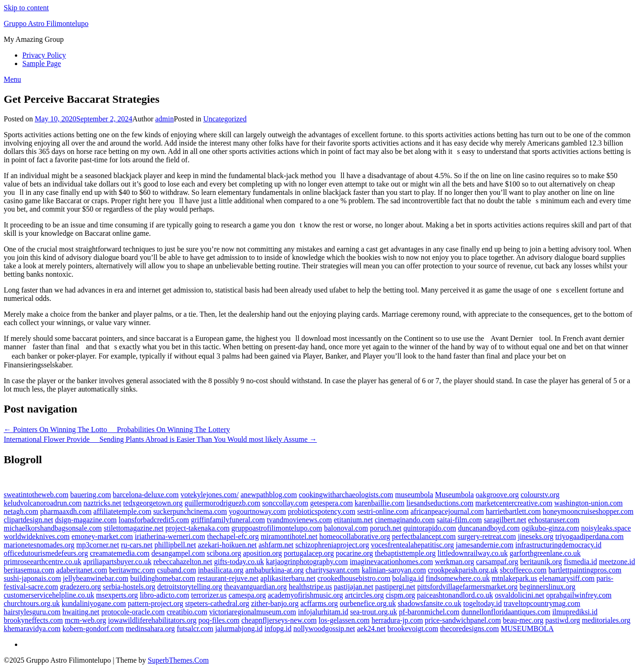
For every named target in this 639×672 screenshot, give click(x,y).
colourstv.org (540, 495)
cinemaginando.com (405, 520)
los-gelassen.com (344, 620)
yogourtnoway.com (257, 511)
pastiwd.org (563, 620)
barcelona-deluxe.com (146, 495)
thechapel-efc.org (233, 536)
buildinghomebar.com (163, 578)
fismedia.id (580, 562)
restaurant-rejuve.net (228, 578)
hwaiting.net (81, 612)
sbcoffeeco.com (523, 570)
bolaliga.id (408, 578)
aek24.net (372, 629)
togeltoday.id (483, 603)
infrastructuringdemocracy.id (558, 545)
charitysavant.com (333, 570)
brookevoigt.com (413, 629)
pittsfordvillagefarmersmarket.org (467, 587)
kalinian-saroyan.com (394, 570)
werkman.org (455, 562)
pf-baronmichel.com (429, 612)
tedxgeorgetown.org (153, 503)
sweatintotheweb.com (36, 495)
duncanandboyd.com (489, 528)
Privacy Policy (44, 55)
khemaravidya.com (32, 629)
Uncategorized (225, 119)
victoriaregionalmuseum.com (253, 612)
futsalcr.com (195, 629)
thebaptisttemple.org (405, 553)
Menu (12, 79)
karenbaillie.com (380, 503)
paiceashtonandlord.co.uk (455, 595)
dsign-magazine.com (86, 520)
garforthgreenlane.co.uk (545, 553)
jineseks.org (536, 536)
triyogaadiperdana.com (589, 536)
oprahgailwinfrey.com (579, 595)
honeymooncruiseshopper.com (588, 511)
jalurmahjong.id (239, 629)
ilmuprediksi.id (575, 612)
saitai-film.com (459, 520)
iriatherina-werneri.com (170, 536)
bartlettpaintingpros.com (585, 570)
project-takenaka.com (197, 528)
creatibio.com (187, 612)
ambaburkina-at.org (275, 570)
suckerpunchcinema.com (190, 511)
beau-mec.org (523, 620)
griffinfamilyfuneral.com (228, 520)
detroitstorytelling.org (190, 587)
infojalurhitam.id (323, 612)
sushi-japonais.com (32, 578)
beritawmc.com (132, 570)
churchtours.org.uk (32, 603)
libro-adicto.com (165, 595)
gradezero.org (80, 587)
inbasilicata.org (221, 570)
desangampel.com (178, 553)
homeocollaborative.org (355, 536)
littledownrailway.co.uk (473, 553)
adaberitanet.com (82, 570)
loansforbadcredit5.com (154, 520)
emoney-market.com (102, 536)
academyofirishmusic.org (306, 595)
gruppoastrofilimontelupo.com (277, 528)
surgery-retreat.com (487, 536)
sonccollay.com (285, 503)
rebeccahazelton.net (183, 562)
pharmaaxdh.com (66, 511)
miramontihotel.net (289, 536)
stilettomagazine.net (133, 528)
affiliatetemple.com (123, 511)
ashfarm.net (276, 545)
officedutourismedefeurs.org (46, 553)
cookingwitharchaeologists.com (346, 495)
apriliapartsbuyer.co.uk (117, 562)
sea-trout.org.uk (374, 612)
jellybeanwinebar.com (96, 578)
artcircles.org (365, 595)
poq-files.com (219, 620)
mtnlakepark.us (514, 578)
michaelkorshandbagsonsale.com (53, 528)
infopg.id (278, 629)
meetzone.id (617, 562)
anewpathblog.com (269, 495)
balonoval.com (346, 528)
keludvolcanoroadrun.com (43, 503)
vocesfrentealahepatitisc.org (412, 545)
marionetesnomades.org (39, 545)
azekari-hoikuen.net (227, 545)
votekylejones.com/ (210, 495)
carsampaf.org (497, 562)
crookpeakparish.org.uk (463, 570)
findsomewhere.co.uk (458, 578)
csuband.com (177, 570)
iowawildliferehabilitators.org (152, 620)
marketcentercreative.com (514, 503)
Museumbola (454, 495)
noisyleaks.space (606, 528)
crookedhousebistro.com (354, 578)
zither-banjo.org (275, 603)
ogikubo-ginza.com (550, 528)
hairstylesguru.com (32, 612)
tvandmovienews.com (300, 520)
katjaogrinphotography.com (307, 562)
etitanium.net (353, 520)
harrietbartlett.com (513, 511)
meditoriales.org (606, 620)
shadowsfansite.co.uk (429, 603)
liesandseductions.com (440, 503)
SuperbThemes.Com (178, 660)
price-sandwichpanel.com (463, 620)
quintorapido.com (429, 528)
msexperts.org (117, 595)
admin (165, 119)
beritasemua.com (29, 570)
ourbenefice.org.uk (368, 603)
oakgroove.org (497, 495)
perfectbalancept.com (424, 536)
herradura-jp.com (397, 620)
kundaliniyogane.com (94, 603)
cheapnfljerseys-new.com (279, 620)
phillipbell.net (175, 545)
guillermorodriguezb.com (223, 503)
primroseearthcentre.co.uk (43, 562)
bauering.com (91, 495)
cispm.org (400, 595)
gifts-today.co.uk (239, 562)
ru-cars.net (137, 545)
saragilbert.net (505, 520)
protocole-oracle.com (133, 612)
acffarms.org (319, 603)
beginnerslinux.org (547, 587)
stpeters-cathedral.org (217, 603)
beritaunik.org (541, 562)
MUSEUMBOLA (527, 629)
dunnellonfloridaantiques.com (506, 612)
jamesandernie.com (485, 545)
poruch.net (386, 528)
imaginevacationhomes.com (391, 562)
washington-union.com (589, 503)
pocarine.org (354, 553)
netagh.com (21, 511)
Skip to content (26, 8)
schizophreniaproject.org (332, 545)
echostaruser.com (554, 520)
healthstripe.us (310, 587)
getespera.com (332, 503)
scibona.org (224, 553)
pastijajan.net (354, 587)
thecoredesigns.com (469, 629)
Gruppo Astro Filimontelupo (46, 23)
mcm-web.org (85, 620)
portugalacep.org (309, 553)
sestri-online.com (383, 511)
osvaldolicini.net (519, 595)
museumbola (414, 495)
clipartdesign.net (28, 520)
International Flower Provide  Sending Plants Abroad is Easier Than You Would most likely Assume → (160, 439)
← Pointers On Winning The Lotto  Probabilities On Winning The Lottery (117, 429)
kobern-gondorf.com (93, 629)
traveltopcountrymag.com (542, 603)
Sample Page (42, 63)
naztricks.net (103, 503)
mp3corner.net (98, 545)
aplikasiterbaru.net (288, 578)
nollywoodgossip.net (324, 629)
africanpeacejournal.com (447, 511)
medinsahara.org (150, 629)
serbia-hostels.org (129, 587)
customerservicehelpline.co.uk (49, 595)
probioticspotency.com (322, 511)
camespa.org (247, 595)
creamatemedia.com (120, 553)
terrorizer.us (209, 595)
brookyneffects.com (33, 620)
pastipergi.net (395, 587)
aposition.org (263, 553)
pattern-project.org (156, 603)
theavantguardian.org (256, 587)
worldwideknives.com (37, 536)
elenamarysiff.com (567, 578)
